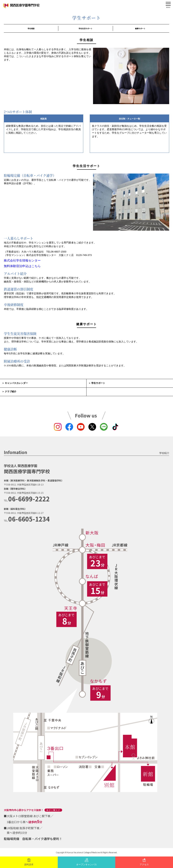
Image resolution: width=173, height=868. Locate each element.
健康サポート (140, 29)
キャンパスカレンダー (16, 383)
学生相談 (31, 29)
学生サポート (98, 383)
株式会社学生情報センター (22, 260)
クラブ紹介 (11, 392)
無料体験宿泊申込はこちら (22, 266)
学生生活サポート (86, 29)
